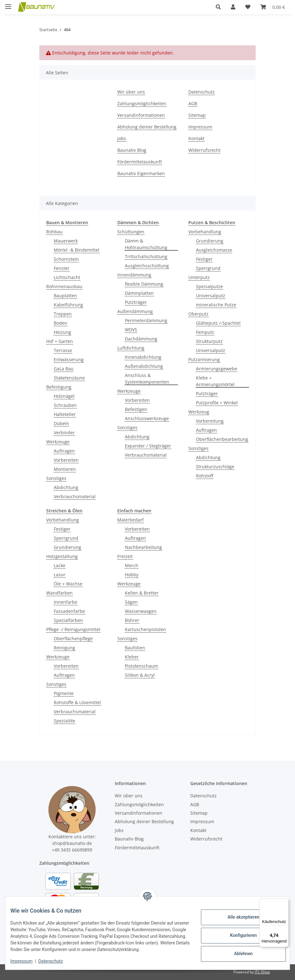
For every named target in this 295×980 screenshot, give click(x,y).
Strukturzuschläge (215, 467)
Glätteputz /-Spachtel (218, 323)
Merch (132, 565)
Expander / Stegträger (148, 446)
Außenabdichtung (144, 366)
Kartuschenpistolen (145, 629)
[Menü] (285, 902)
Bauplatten (65, 296)
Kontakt (196, 138)
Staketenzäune (69, 378)
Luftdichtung (131, 348)
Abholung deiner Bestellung (147, 127)
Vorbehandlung (205, 232)
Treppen (63, 314)
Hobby (132, 575)
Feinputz (205, 332)
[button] (218, 7)
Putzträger (136, 302)
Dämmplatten (139, 293)
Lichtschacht (67, 277)
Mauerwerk (66, 241)
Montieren (65, 469)
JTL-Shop (262, 972)
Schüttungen (131, 232)
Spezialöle (64, 721)
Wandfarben (59, 593)
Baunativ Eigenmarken (141, 173)
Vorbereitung (210, 421)
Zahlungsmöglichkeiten (142, 103)
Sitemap (197, 115)
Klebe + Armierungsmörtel (215, 381)
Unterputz (199, 277)
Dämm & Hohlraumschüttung (146, 244)
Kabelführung (68, 305)
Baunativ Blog (132, 150)
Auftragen (64, 451)
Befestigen (136, 409)
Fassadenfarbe (69, 611)
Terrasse (63, 350)
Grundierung (210, 241)
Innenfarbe (66, 602)
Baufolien (135, 648)
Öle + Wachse (68, 584)
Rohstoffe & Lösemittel (77, 702)
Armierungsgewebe (217, 369)
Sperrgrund (208, 268)
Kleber (132, 657)
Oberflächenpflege (73, 638)
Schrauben (65, 405)
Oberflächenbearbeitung (222, 439)
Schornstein (66, 259)
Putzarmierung (204, 359)
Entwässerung (69, 359)
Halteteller (65, 414)
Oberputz (198, 314)
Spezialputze (209, 286)
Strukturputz (209, 341)
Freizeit (125, 556)
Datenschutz (56, 961)
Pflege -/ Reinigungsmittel (73, 629)
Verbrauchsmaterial (75, 496)
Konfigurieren (238, 932)
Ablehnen (238, 950)
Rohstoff (205, 476)
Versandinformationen (141, 115)
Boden (61, 323)
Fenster (62, 268)
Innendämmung (134, 275)
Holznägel (64, 396)
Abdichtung (66, 487)
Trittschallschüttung (146, 256)
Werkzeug (199, 412)
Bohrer (132, 620)
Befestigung (59, 387)
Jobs (122, 138)
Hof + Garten (60, 341)
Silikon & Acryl (140, 675)
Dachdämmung (141, 339)
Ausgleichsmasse (214, 250)
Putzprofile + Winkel (217, 403)
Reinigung (64, 648)
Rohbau (54, 232)
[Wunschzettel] (248, 7)
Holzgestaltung (62, 556)
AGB (193, 103)
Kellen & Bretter (142, 593)
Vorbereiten (66, 460)
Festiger (204, 259)
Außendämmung (135, 311)
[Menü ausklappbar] (8, 4)
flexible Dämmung (144, 284)
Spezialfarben (68, 620)
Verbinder (64, 433)
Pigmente (64, 693)
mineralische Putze (216, 305)
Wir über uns (131, 92)
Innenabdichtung (143, 357)
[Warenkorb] (273, 7)
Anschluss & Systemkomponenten (147, 379)
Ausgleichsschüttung (147, 266)
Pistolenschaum (142, 666)
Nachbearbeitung (143, 547)
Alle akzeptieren (238, 914)
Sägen (131, 602)
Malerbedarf (131, 520)
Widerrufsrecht (204, 150)
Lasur (60, 575)
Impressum (26, 961)
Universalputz (211, 296)
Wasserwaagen (141, 611)
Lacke (60, 565)
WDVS (131, 330)
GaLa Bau (64, 369)
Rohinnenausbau (64, 286)
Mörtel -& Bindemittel (77, 250)
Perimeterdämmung (146, 320)
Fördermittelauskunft (140, 162)
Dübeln (61, 423)
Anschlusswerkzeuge (147, 418)
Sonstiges (56, 478)
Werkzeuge (58, 442)
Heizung (62, 332)
